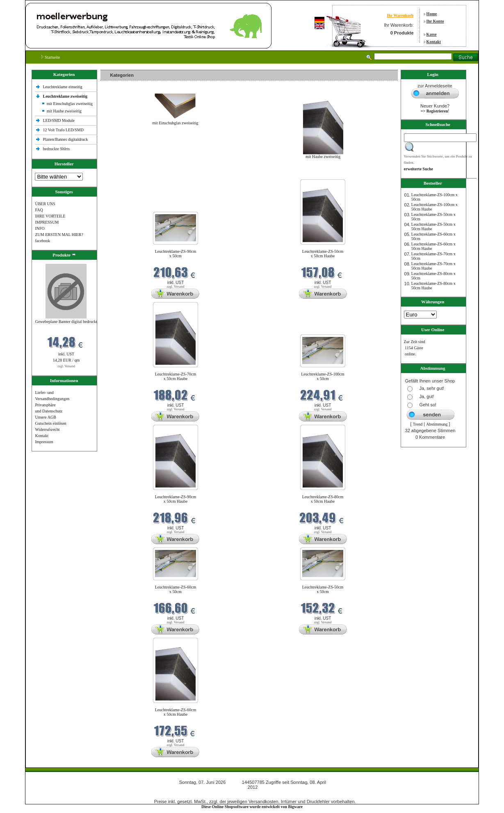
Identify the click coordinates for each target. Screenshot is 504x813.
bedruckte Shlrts (56, 149)
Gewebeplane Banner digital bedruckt (66, 322)
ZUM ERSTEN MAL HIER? (59, 235)
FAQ (39, 210)
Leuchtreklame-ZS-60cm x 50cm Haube (176, 712)
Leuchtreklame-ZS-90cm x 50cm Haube (176, 499)
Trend (418, 424)
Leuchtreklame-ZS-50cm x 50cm (323, 589)
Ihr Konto (435, 21)
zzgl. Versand (66, 366)
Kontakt (434, 42)
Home (432, 14)
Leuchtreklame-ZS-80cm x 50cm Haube (323, 499)
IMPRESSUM (47, 222)
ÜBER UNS (45, 204)
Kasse (432, 34)
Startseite (51, 57)
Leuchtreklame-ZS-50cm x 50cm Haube (323, 254)
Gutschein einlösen (50, 423)
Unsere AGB (45, 417)
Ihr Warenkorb (400, 15)
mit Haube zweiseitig (64, 111)
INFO (40, 228)
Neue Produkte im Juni (122, 174)
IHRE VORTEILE (50, 216)
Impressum (44, 442)
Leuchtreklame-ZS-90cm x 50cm (176, 254)
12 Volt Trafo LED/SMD (63, 130)
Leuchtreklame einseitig (63, 87)
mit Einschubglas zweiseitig (70, 104)
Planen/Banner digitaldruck (66, 139)
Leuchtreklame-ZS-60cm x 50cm (176, 589)
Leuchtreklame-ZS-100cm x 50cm (323, 376)
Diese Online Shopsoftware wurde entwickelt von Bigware (252, 807)
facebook (42, 241)
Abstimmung (437, 424)
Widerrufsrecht (47, 429)
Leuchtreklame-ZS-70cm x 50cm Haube (176, 376)
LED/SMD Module (59, 120)
